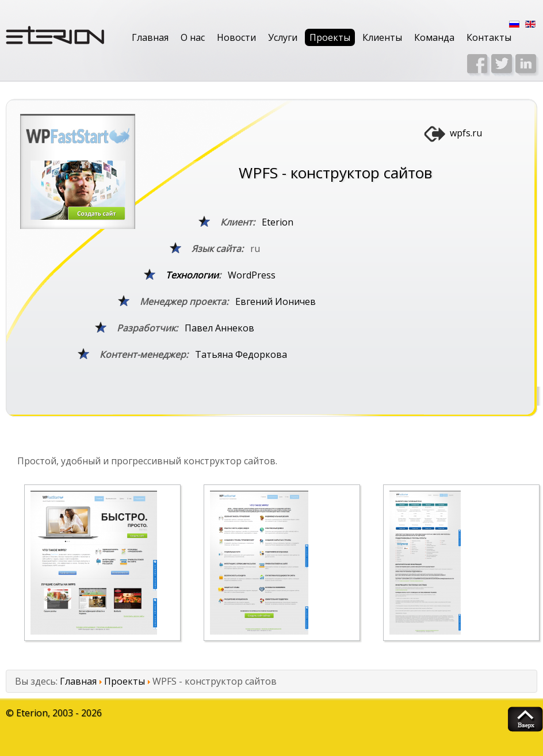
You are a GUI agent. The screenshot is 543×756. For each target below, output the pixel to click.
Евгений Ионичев (276, 301)
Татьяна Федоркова (241, 354)
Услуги (283, 37)
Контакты (489, 37)
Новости (236, 37)
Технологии (192, 275)
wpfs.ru (466, 133)
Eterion (278, 222)
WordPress (252, 275)
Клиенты (382, 37)
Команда (434, 37)
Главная (150, 37)
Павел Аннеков (219, 328)
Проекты (330, 37)
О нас (193, 37)
